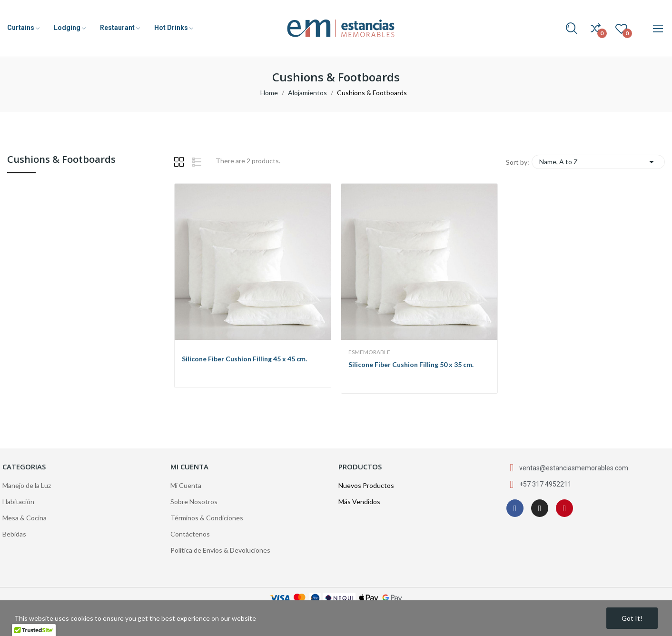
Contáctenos (190, 534)
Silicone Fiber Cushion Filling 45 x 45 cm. (244, 359)
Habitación (18, 502)
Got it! (632, 618)
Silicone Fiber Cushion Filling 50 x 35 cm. (411, 364)
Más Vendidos (359, 502)
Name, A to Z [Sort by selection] (598, 162)
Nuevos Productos (366, 485)
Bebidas (14, 534)
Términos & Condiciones (207, 518)
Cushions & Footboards (61, 160)
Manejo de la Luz (27, 485)
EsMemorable (369, 352)
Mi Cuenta (186, 485)
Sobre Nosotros (194, 502)
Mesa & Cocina (25, 518)
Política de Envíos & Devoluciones (220, 550)
